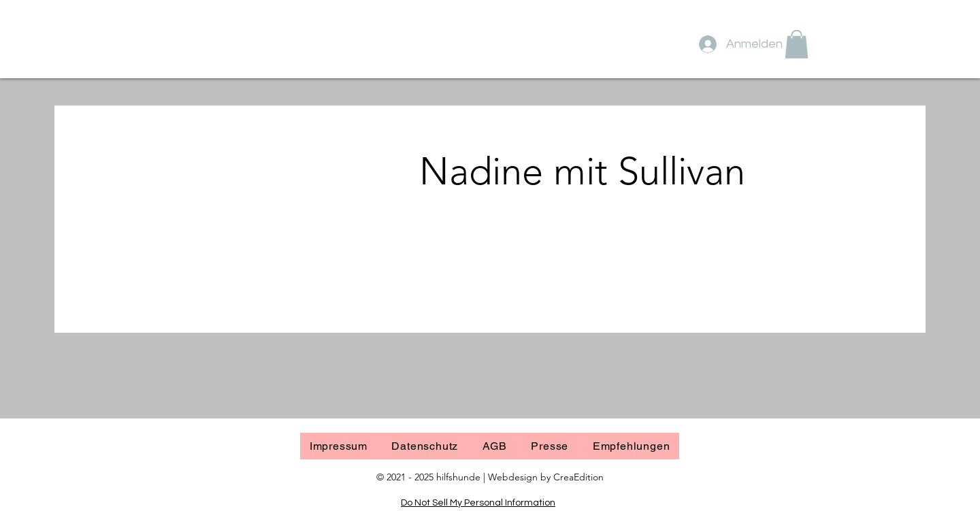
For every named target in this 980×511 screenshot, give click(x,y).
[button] (797, 44)
